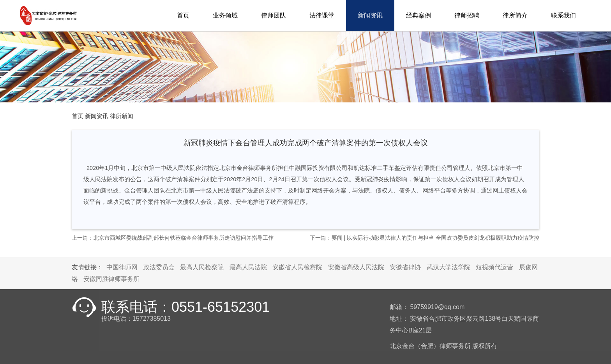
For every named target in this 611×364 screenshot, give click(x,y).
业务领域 (225, 15)
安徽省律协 (405, 267)
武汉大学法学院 (449, 267)
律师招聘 (467, 15)
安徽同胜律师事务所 (111, 279)
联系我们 (563, 15)
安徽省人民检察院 (297, 267)
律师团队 (274, 15)
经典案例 (419, 15)
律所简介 (515, 15)
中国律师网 (122, 267)
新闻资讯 (370, 15)
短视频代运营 (494, 267)
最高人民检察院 (202, 267)
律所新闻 (122, 116)
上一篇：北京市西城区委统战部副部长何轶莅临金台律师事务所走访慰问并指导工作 (173, 238)
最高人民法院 (248, 267)
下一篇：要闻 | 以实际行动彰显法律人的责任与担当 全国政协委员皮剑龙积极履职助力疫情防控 (425, 238)
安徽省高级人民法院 (356, 267)
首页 (183, 15)
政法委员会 (159, 267)
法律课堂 (322, 15)
